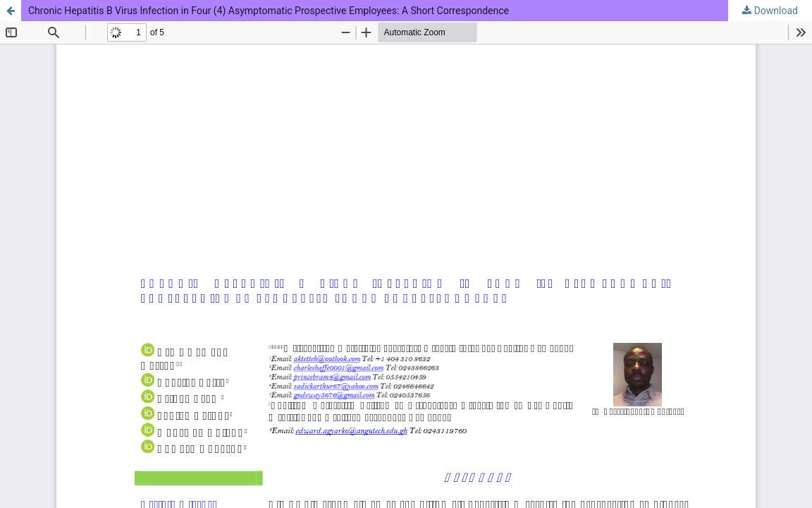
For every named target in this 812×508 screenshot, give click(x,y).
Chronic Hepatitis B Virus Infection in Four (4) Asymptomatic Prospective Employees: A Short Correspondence (269, 11)
